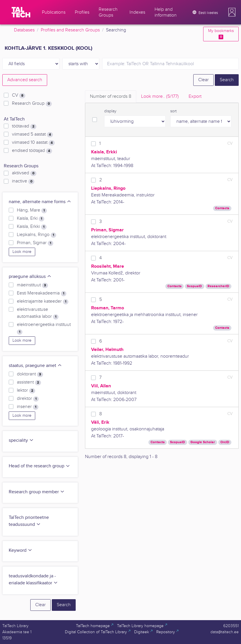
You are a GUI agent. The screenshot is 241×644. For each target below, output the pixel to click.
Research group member (37, 492)
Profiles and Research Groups (70, 30)
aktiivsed (24, 173)
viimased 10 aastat (33, 143)
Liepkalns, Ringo (37, 235)
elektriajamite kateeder (43, 301)
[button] (232, 12)
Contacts (222, 208)
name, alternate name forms (40, 202)
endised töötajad (32, 151)
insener (28, 407)
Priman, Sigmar (35, 243)
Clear (203, 80)
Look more (22, 252)
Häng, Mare (32, 210)
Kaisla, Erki (31, 219)
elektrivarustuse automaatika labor (38, 313)
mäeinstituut (32, 285)
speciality (21, 440)
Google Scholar (203, 442)
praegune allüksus (30, 277)
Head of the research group (39, 466)
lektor (26, 391)
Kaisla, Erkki (32, 227)
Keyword (21, 550)
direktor (28, 399)
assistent (29, 382)
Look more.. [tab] (160, 96)
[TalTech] (21, 12)
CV (19, 95)
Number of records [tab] (111, 96)
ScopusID (194, 286)
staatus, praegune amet (35, 366)
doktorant (30, 374)
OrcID (225, 442)
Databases (24, 30)
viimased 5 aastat (32, 134)
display (110, 111)
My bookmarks (221, 34)
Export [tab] (195, 96)
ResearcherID (218, 286)
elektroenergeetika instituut (44, 328)
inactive (23, 181)
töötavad (24, 126)
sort (173, 111)
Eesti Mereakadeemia (42, 293)
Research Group (32, 104)
